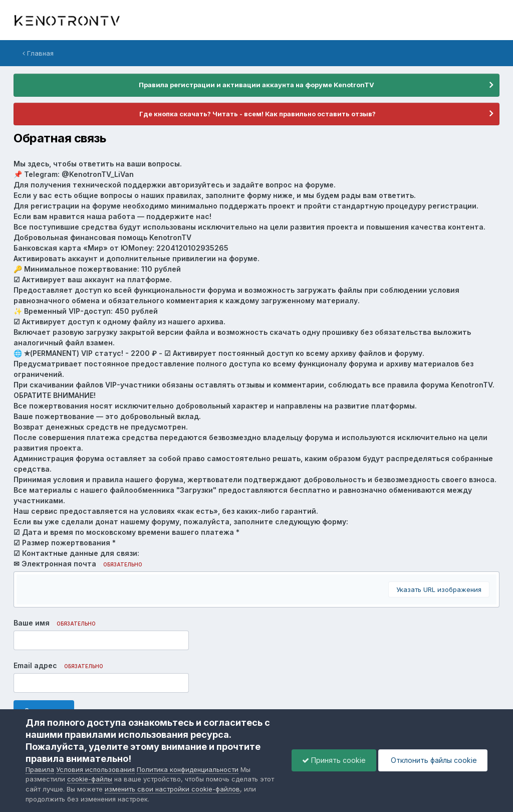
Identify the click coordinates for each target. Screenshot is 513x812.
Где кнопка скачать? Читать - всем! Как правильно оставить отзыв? (257, 114)
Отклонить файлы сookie (433, 760)
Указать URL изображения (439, 589)
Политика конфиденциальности (188, 769)
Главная (38, 53)
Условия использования (95, 769)
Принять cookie (334, 760)
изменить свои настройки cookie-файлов (172, 789)
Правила (40, 769)
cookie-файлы (90, 779)
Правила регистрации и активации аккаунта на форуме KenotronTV (256, 85)
